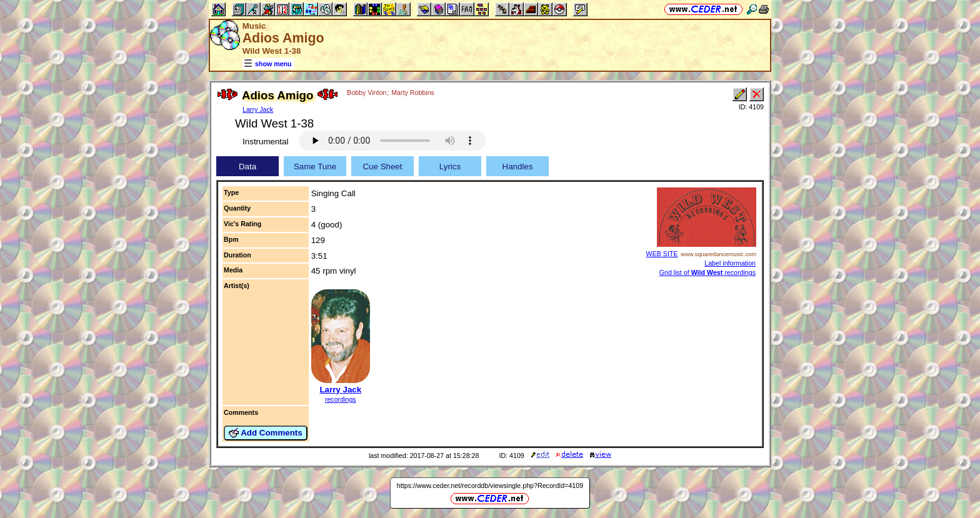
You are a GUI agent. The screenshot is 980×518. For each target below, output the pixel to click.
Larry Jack (258, 109)
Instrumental (265, 142)
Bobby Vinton (367, 92)
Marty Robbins (413, 92)
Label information (730, 263)
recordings (341, 399)
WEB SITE (662, 254)
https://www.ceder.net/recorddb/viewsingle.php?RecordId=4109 (490, 486)
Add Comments (266, 433)
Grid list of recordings (707, 272)
